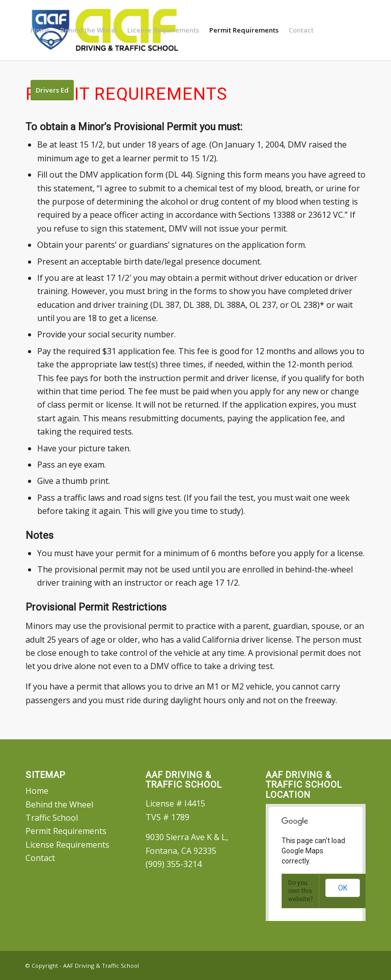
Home (37, 791)
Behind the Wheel (59, 804)
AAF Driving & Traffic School (101, 965)
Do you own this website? (300, 891)
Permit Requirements (66, 831)
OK (343, 888)
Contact (40, 858)
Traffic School (52, 818)
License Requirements (67, 845)
